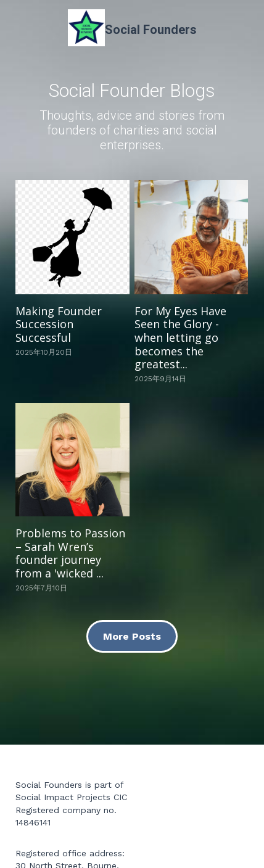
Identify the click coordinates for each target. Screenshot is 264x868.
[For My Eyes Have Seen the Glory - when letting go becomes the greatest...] (191, 237)
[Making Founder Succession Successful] (72, 237)
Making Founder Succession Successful (59, 324)
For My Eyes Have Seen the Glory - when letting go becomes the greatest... (180, 337)
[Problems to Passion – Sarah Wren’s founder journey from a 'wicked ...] (72, 460)
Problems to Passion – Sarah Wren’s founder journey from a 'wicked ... (70, 553)
